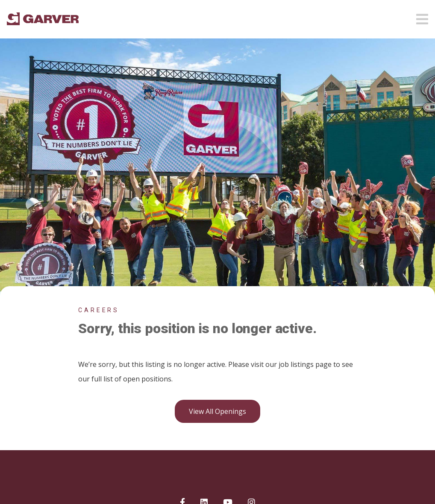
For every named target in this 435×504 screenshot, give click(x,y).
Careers (99, 310)
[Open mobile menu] (422, 17)
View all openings (217, 411)
